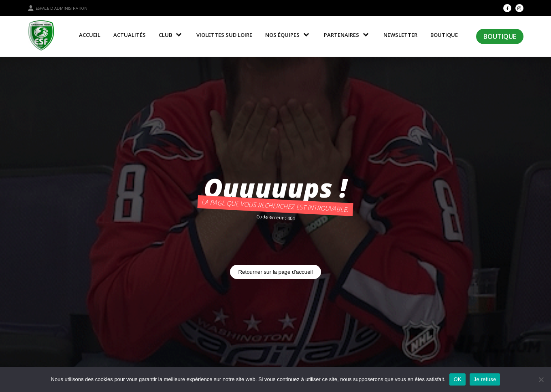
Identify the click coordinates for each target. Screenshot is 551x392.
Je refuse (485, 379)
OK (457, 379)
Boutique (500, 36)
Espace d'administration (57, 8)
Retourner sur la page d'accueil (275, 272)
